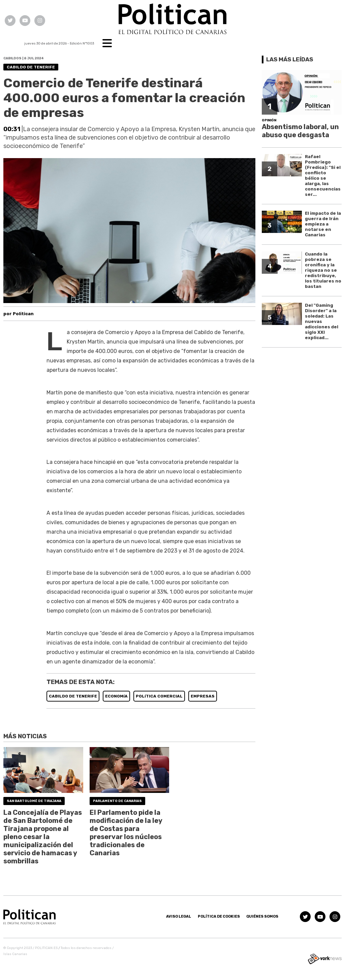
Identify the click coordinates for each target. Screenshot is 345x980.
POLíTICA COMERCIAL (159, 696)
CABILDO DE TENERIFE (73, 696)
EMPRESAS (203, 696)
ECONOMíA (116, 696)
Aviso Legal (179, 916)
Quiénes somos (262, 916)
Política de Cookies (219, 916)
